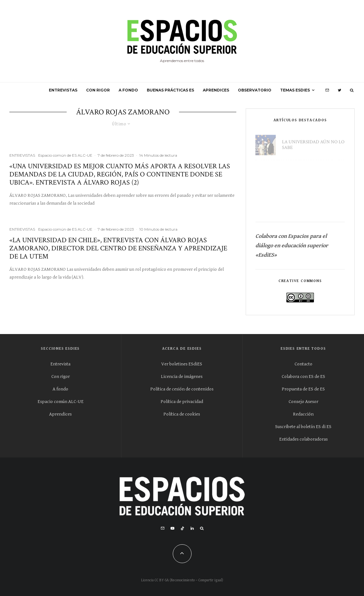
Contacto (303, 364)
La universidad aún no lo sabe (313, 142)
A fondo (60, 389)
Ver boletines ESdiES (182, 364)
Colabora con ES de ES (303, 376)
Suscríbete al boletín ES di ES (303, 427)
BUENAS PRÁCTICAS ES (170, 90)
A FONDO (128, 90)
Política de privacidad (182, 402)
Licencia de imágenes (182, 376)
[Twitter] (339, 90)
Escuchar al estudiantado (300, 202)
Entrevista (60, 364)
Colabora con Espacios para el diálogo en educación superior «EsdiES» (292, 246)
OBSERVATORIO (255, 90)
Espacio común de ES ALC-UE (65, 155)
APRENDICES (216, 90)
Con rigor (61, 376)
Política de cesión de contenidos (182, 389)
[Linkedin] (192, 528)
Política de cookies (182, 414)
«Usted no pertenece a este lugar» (309, 172)
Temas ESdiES (295, 90)
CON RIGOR (98, 90)
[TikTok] (182, 528)
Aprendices (60, 414)
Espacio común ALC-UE (61, 402)
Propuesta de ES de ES (303, 389)
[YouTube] (172, 528)
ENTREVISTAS (63, 90)
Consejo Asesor (303, 402)
